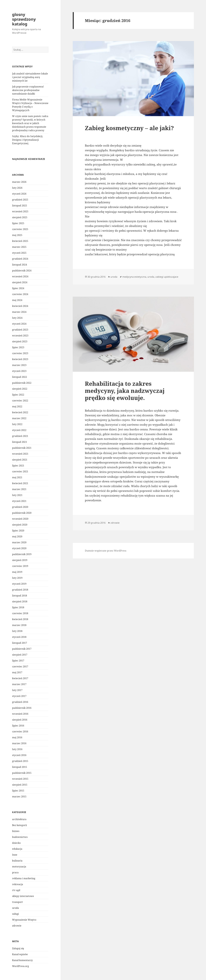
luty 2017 (17, 690)
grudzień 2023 (20, 330)
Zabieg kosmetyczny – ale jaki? (129, 128)
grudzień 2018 (20, 590)
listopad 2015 (20, 767)
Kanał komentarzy (22, 960)
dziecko (16, 843)
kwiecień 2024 (20, 306)
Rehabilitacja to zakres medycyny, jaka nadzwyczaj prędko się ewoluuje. (125, 391)
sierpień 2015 (20, 785)
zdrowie (17, 926)
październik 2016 (22, 708)
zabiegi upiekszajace (167, 277)
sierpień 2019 (20, 560)
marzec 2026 (19, 182)
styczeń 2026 (19, 194)
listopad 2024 (20, 265)
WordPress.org (21, 966)
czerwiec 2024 (20, 294)
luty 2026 (17, 188)
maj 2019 (17, 572)
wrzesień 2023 (20, 336)
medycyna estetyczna (134, 277)
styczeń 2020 (19, 548)
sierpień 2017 (20, 655)
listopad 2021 (20, 442)
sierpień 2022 (20, 389)
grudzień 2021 (20, 436)
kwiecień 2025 (20, 241)
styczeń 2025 (19, 253)
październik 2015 (22, 773)
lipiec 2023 (18, 347)
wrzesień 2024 (20, 276)
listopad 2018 (20, 596)
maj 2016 (17, 737)
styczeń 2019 (19, 584)
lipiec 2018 (18, 607)
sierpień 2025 (20, 217)
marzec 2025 (19, 247)
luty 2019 (17, 578)
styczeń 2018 (19, 637)
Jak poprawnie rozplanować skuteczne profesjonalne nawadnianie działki (28, 90)
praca (15, 872)
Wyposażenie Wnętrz (24, 920)
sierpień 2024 (20, 282)
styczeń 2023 (19, 371)
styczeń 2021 (19, 501)
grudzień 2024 (20, 259)
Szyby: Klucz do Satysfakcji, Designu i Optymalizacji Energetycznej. (28, 140)
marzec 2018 (19, 625)
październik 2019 (22, 554)
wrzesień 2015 (20, 779)
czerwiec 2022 (20, 401)
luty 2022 (17, 424)
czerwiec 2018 (20, 613)
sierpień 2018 (20, 601)
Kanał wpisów (20, 954)
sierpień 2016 (20, 720)
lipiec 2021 (18, 466)
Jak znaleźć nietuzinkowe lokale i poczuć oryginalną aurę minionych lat (30, 77)
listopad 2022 (20, 377)
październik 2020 (22, 513)
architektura (19, 819)
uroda (15, 908)
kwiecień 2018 (20, 619)
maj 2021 (17, 477)
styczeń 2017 (19, 696)
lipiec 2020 (18, 531)
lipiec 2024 (18, 288)
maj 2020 (17, 536)
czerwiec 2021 (20, 471)
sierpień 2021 (20, 460)
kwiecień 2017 (20, 678)
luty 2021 (17, 495)
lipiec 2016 (18, 726)
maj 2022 (17, 406)
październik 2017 (22, 649)
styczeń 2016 (19, 755)
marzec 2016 (19, 743)
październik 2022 (22, 383)
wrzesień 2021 (20, 454)
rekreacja (18, 884)
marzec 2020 (19, 542)
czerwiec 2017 (20, 666)
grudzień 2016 (20, 702)
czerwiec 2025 (20, 229)
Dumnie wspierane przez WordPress (106, 551)
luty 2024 (17, 318)
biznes (16, 831)
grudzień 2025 (20, 200)
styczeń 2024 (19, 324)
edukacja (17, 849)
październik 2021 (22, 448)
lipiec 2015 (18, 791)
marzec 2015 (19, 796)
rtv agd (16, 890)
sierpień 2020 (20, 525)
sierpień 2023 (20, 341)
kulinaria (17, 861)
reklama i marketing (24, 878)
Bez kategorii (19, 825)
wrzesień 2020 (20, 519)
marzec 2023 (19, 365)
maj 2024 (17, 300)
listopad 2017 (20, 643)
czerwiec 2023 (20, 353)
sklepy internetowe (23, 896)
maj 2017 (17, 672)
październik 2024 (22, 271)
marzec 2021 (19, 489)
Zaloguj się (18, 948)
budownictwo (20, 837)
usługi (15, 914)
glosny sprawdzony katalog (24, 19)
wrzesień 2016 (20, 714)
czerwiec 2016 (20, 731)
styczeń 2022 (19, 430)
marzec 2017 (19, 684)
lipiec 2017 (18, 661)
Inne (15, 855)
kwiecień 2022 (20, 412)
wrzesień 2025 (20, 211)
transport (17, 902)
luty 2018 (17, 631)
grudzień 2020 (20, 507)
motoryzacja (19, 867)
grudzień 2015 (20, 761)
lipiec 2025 (18, 223)
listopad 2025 (20, 206)
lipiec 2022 (18, 395)
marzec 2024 (19, 312)
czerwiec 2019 (20, 566)
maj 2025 (17, 235)
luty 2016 (17, 749)
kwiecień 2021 (20, 483)
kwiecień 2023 (20, 359)
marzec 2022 (19, 418)
